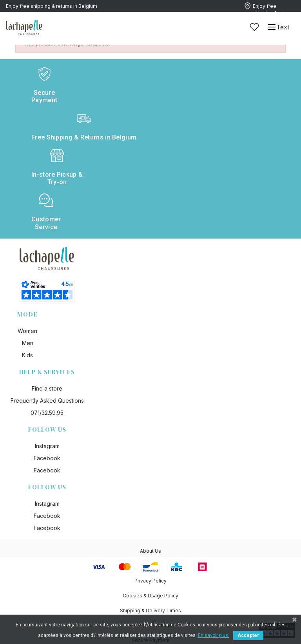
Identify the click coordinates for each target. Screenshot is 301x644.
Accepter (248, 635)
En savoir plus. (214, 635)
